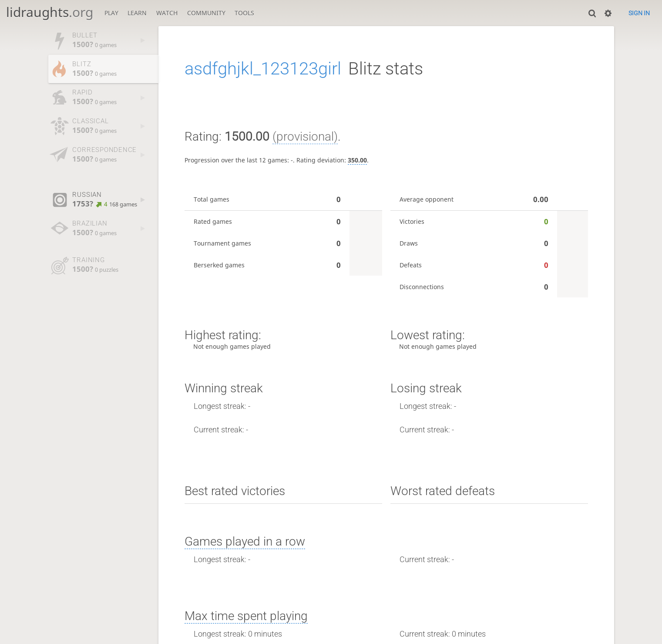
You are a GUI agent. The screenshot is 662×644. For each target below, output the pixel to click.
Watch (167, 13)
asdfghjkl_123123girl (263, 69)
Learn (137, 13)
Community (206, 13)
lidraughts (50, 12)
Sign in (639, 13)
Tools (244, 13)
